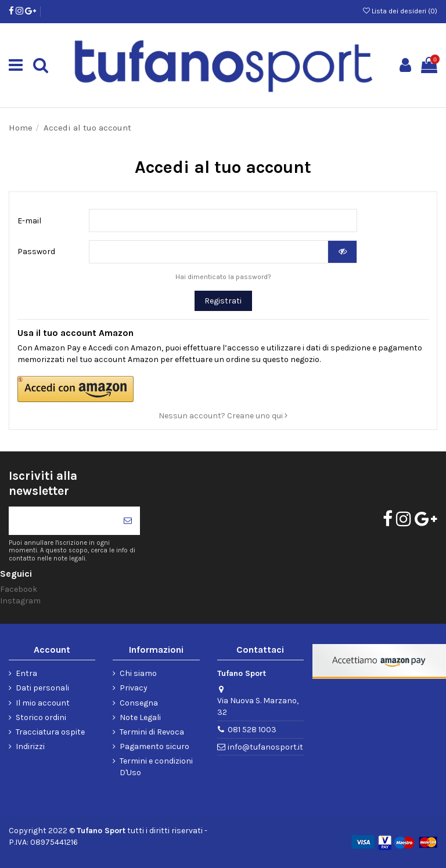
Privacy (134, 688)
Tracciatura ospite (50, 732)
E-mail (29, 221)
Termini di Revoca (152, 732)
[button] (148, 389)
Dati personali (42, 688)
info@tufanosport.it (265, 747)
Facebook (19, 589)
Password (36, 252)
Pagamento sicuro (154, 746)
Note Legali (140, 717)
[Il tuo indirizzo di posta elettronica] (62, 521)
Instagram (20, 601)
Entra (26, 673)
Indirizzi (30, 746)
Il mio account (43, 703)
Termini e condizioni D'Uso (156, 767)
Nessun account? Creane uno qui (223, 416)
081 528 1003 (252, 730)
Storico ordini (41, 717)
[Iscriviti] (128, 521)
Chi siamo (138, 673)
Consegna (139, 703)
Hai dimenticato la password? (223, 277)
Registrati (223, 301)
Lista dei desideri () (400, 11)
